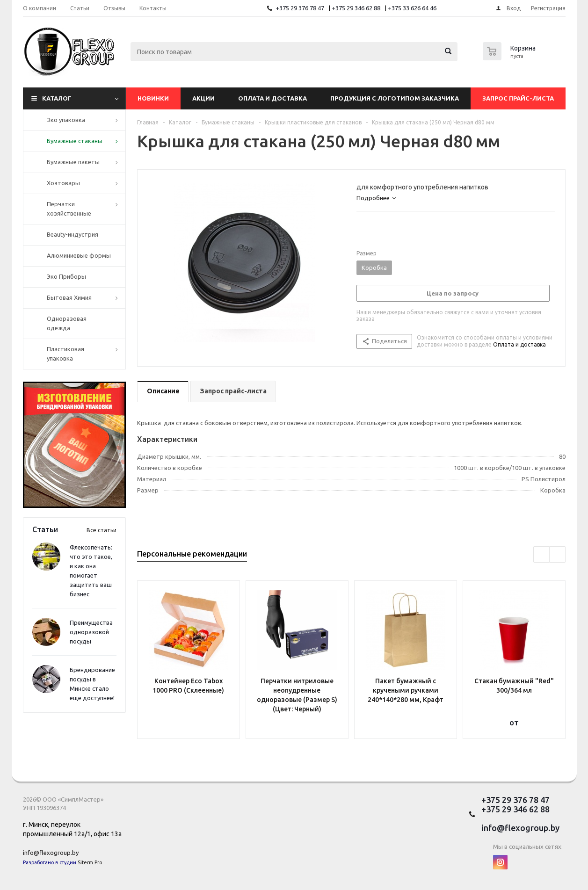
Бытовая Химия (69, 297)
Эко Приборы (66, 276)
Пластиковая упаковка (65, 354)
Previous (541, 554)
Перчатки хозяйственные (69, 209)
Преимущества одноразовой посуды (91, 632)
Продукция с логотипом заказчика (395, 98)
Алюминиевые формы (79, 255)
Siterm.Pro (90, 862)
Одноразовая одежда (67, 323)
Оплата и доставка (272, 98)
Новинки (153, 98)
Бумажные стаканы (75, 141)
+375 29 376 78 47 (300, 8)
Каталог (57, 98)
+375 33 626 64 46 (412, 8)
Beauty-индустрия (73, 234)
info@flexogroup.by (51, 853)
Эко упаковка (66, 120)
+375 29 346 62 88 (356, 8)
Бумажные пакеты (73, 162)
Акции (203, 98)
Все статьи (102, 530)
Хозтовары (63, 183)
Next (557, 554)
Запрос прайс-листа (518, 98)
